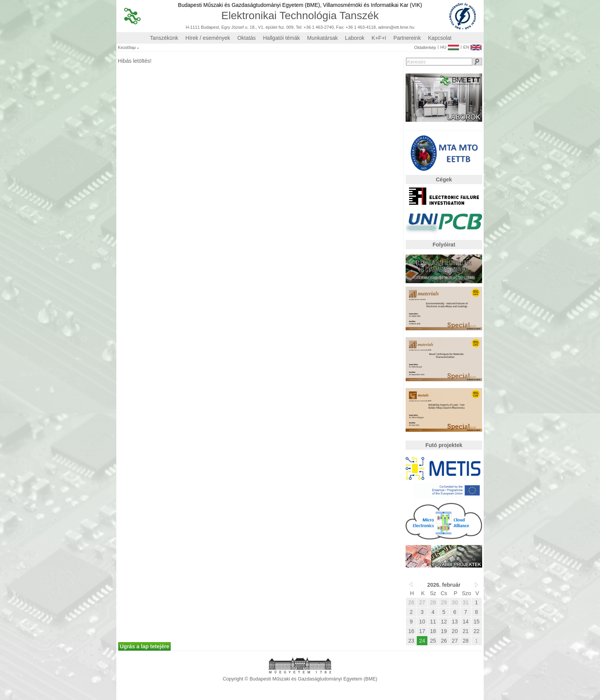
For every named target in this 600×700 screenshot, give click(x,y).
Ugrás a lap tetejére (144, 646)
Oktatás (246, 38)
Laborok (355, 38)
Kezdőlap (127, 48)
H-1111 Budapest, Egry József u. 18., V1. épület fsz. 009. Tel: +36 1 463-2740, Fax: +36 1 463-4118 (281, 27)
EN (472, 46)
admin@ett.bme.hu (396, 27)
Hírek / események (208, 38)
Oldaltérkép (425, 48)
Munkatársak (323, 38)
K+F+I (379, 38)
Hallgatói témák (281, 38)
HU (449, 46)
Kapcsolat (440, 38)
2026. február (444, 585)
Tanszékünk (164, 38)
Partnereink (407, 38)
